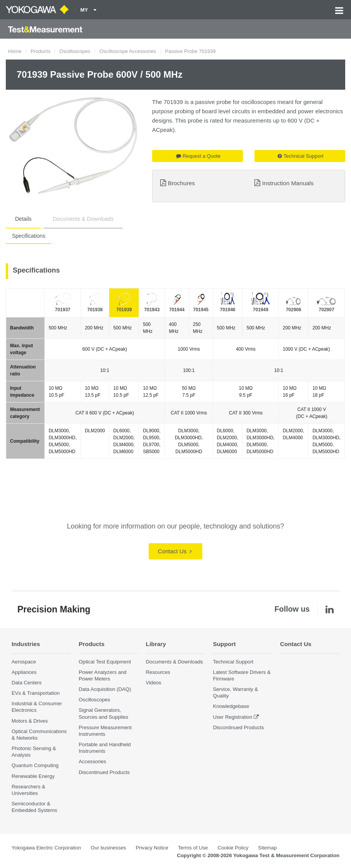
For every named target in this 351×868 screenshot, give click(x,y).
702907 (327, 310)
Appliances (24, 672)
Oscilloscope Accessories (128, 51)
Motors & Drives (30, 721)
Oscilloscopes (75, 51)
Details (23, 219)
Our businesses (109, 848)
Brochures (181, 183)
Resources (158, 672)
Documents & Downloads (83, 219)
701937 (63, 310)
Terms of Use (193, 848)
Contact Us (175, 551)
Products (40, 51)
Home (15, 51)
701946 (227, 310)
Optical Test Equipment (105, 662)
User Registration (232, 717)
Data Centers (27, 683)
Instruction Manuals (288, 183)
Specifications (29, 236)
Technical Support (300, 156)
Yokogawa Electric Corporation (46, 848)
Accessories (92, 761)
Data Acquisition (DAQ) (105, 689)
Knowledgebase (231, 706)
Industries (26, 644)
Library (156, 644)
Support (224, 644)
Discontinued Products (104, 772)
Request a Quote (198, 156)
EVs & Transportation (36, 693)
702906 (293, 310)
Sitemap (267, 848)
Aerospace (24, 662)
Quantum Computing (35, 765)
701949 (261, 310)
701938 (95, 310)
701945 (201, 310)
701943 (152, 310)
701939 (124, 310)
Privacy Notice (152, 848)
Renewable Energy (33, 776)
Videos (154, 683)
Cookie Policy (233, 848)
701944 (177, 310)
